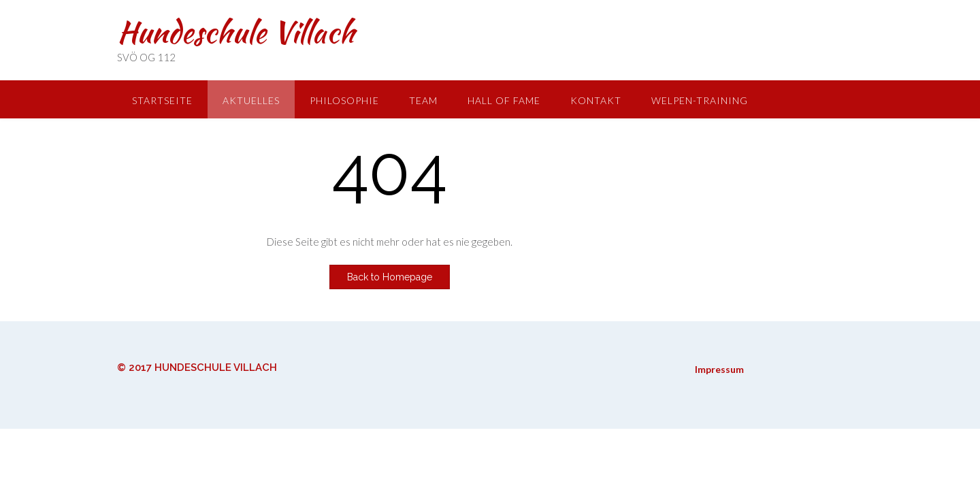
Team (423, 100)
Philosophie (344, 100)
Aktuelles (251, 100)
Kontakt (596, 100)
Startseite (162, 100)
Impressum (719, 369)
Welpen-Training (700, 100)
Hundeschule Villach (236, 32)
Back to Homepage (390, 277)
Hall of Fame (504, 100)
